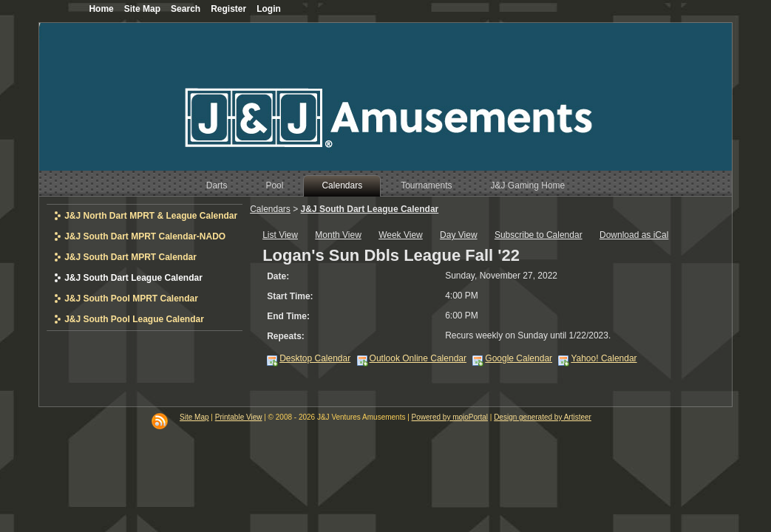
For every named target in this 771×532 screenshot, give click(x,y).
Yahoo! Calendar (604, 358)
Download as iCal (634, 235)
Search (186, 9)
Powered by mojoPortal (450, 417)
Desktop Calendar (315, 358)
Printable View (239, 417)
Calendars (342, 185)
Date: (278, 276)
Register (228, 9)
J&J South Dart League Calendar (370, 209)
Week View (401, 235)
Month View (338, 235)
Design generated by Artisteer (543, 417)
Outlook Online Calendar (418, 358)
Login (269, 9)
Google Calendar (519, 358)
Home (101, 9)
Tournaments (426, 185)
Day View (458, 235)
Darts (217, 185)
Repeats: (286, 336)
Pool (274, 185)
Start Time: (290, 296)
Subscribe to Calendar (539, 235)
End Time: (288, 316)
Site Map (194, 417)
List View (280, 235)
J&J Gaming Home (528, 185)
